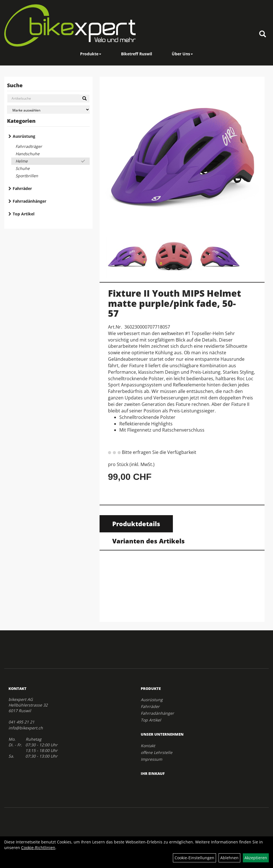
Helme (22, 161)
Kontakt (148, 746)
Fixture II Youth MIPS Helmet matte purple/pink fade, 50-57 (175, 303)
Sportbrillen (27, 176)
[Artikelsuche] (263, 34)
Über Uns (182, 54)
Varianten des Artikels (148, 541)
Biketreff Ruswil (136, 54)
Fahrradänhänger (29, 201)
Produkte (91, 54)
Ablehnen (229, 858)
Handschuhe (27, 154)
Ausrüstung (24, 136)
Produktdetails (136, 524)
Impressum (151, 759)
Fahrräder (22, 188)
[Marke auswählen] (48, 110)
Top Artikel (24, 214)
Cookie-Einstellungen (194, 858)
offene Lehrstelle (157, 752)
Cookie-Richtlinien (38, 848)
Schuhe (23, 168)
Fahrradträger (29, 146)
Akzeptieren (256, 858)
